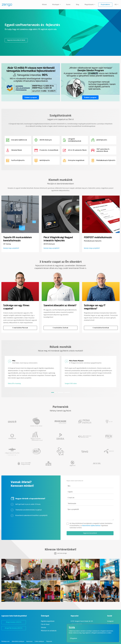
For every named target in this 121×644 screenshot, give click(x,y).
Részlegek (56, 5)
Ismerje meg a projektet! (11, 248)
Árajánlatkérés (105, 5)
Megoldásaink (89, 5)
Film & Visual (45, 624)
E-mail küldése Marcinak (20, 328)
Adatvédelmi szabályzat (18, 641)
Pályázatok (49, 641)
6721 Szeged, (82, 621)
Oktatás (43, 628)
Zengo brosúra (14, 622)
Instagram (110, 621)
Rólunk (44, 5)
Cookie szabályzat (39, 641)
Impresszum (29, 641)
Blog (78, 5)
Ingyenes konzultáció (90, 533)
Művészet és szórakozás (49, 631)
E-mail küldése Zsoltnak (60, 328)
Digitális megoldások (48, 621)
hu (116, 5)
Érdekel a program (31, 97)
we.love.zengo (60, 553)
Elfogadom (74, 639)
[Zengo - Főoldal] (6, 5)
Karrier (68, 5)
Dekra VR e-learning (14, 384)
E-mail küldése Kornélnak (101, 328)
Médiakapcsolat (5, 641)
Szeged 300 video (71, 384)
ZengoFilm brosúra (14, 628)
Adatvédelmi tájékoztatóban (91, 526)
